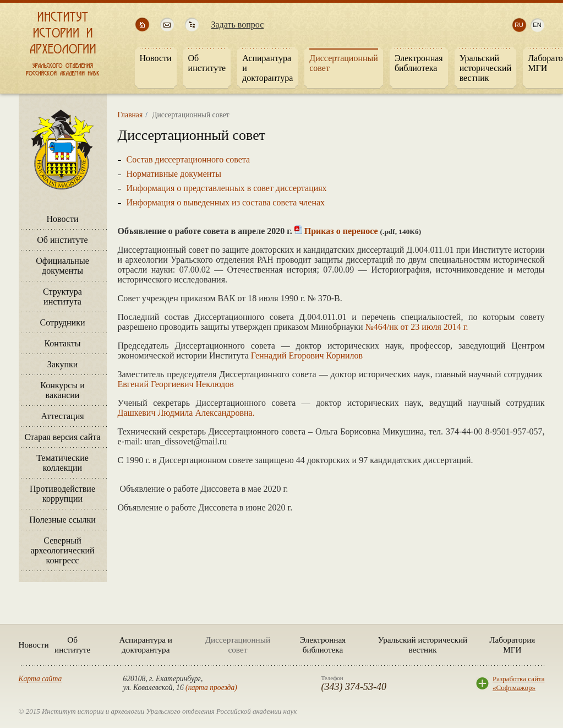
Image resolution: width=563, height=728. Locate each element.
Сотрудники (62, 322)
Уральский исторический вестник (423, 645)
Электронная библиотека (323, 645)
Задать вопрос (238, 25)
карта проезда (212, 688)
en (537, 25)
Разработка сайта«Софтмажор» (518, 683)
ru (519, 25)
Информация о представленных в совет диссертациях (227, 188)
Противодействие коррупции (62, 494)
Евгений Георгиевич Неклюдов (176, 384)
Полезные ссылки (62, 520)
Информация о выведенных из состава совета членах (226, 202)
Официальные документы (62, 266)
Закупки (63, 364)
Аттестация (62, 416)
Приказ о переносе (341, 231)
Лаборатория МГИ (512, 645)
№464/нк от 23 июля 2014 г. (417, 327)
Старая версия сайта (62, 437)
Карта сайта (40, 679)
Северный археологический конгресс (62, 550)
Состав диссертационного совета (188, 159)
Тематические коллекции (62, 463)
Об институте (62, 240)
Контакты (62, 343)
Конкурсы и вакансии (62, 390)
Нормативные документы (174, 174)
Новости (62, 219)
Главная (130, 115)
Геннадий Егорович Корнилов (307, 355)
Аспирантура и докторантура (146, 645)
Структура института (62, 297)
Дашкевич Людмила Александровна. (186, 413)
